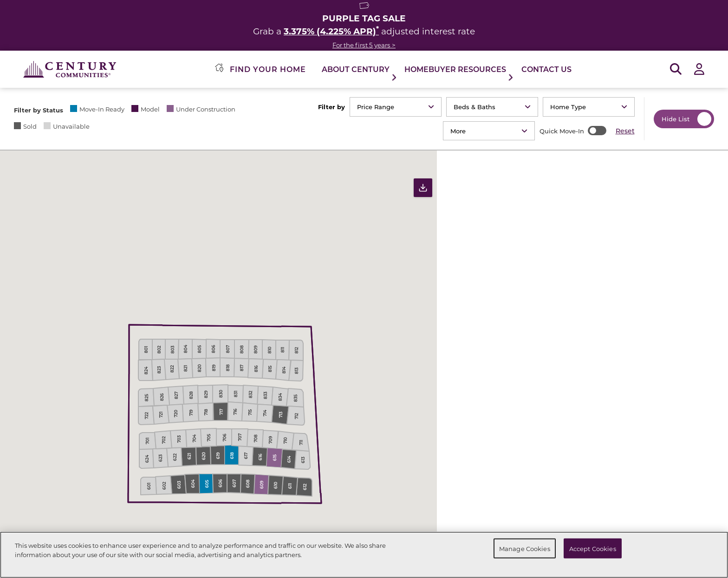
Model (150, 109)
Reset (625, 131)
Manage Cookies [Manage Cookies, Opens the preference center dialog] (525, 548)
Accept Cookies (593, 548)
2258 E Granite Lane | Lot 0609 (597, 408)
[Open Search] (676, 69)
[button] (449, 288)
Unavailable (71, 126)
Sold (30, 126)
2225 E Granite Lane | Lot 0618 (597, 480)
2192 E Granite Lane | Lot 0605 (597, 263)
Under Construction (206, 109)
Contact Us (546, 69)
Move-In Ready (102, 109)
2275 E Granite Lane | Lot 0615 (597, 335)
